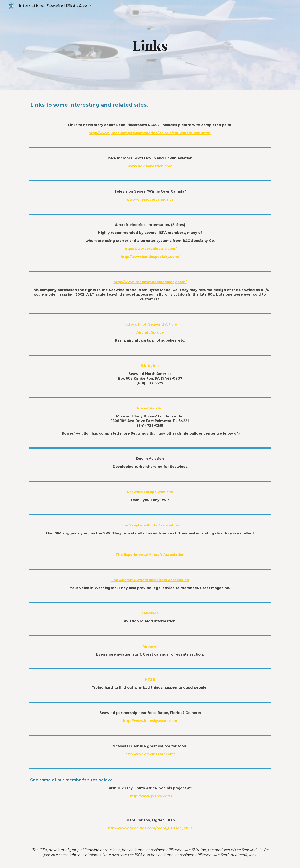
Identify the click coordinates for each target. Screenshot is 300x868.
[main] (150, 45)
